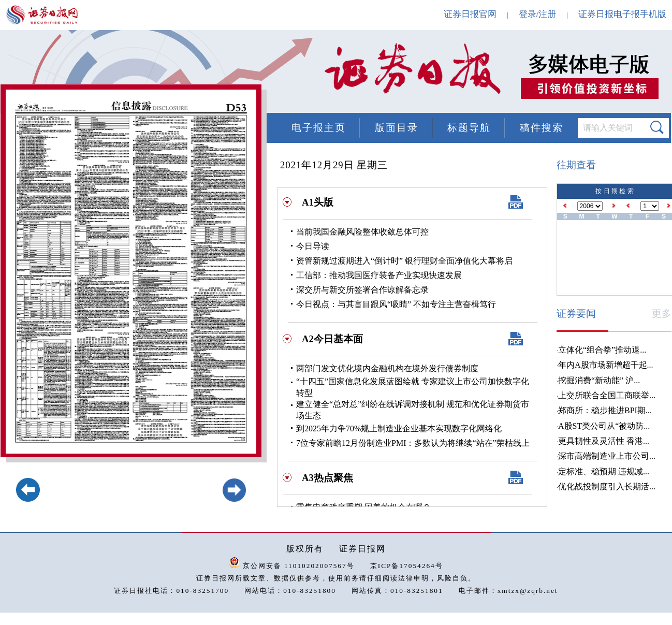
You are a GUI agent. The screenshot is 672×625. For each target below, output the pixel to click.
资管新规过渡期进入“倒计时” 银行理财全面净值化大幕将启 (404, 261)
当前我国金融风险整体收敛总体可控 (362, 232)
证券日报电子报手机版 (622, 14)
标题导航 (469, 128)
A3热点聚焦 (327, 478)
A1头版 (318, 202)
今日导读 (313, 246)
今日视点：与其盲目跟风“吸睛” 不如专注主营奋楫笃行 (396, 304)
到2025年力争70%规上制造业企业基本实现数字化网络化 (399, 428)
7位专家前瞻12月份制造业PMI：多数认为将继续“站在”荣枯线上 (413, 443)
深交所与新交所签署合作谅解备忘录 (362, 290)
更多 (662, 314)
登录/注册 (538, 14)
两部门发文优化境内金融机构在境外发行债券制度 (387, 368)
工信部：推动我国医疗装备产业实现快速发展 (379, 275)
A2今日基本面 (332, 339)
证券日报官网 (470, 14)
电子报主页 (319, 128)
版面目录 (397, 128)
